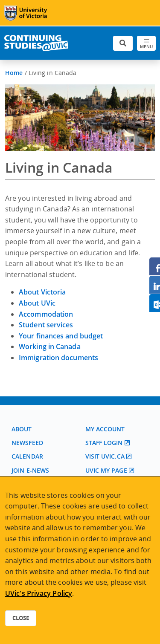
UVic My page (106, 470)
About (22, 429)
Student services (46, 325)
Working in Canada (50, 347)
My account (105, 429)
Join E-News (30, 470)
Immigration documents (58, 358)
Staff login (104, 443)
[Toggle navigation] (146, 43)
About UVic (37, 303)
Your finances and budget (61, 336)
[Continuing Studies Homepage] (36, 43)
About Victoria (42, 292)
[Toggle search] (123, 43)
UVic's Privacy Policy (39, 593)
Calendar (27, 456)
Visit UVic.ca (105, 456)
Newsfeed (27, 443)
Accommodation (46, 314)
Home (14, 73)
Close (21, 618)
